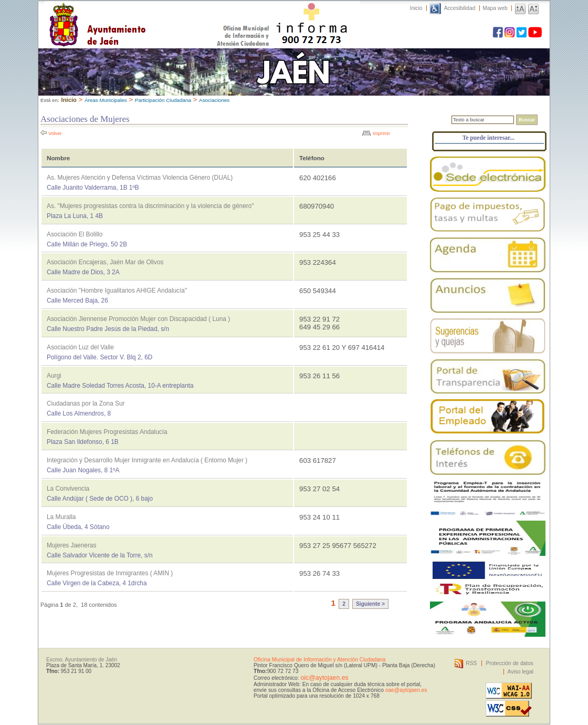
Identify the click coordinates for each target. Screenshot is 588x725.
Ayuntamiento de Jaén (143, 14)
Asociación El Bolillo (75, 234)
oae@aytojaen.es (406, 690)
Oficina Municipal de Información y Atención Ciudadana (319, 660)
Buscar (527, 120)
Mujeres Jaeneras (71, 545)
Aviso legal (521, 672)
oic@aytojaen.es (324, 678)
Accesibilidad (460, 8)
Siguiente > (370, 604)
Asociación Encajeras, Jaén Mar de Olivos (105, 262)
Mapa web (495, 8)
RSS (471, 663)
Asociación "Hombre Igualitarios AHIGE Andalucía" (117, 291)
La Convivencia (68, 489)
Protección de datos (510, 663)
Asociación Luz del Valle (80, 347)
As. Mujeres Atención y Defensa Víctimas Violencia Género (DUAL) (140, 178)
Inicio (416, 8)
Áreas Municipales (106, 100)
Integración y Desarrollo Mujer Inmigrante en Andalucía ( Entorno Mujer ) (147, 460)
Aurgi (54, 376)
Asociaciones (214, 100)
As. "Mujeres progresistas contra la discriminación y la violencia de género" (150, 206)
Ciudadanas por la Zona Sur (86, 403)
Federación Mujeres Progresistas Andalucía (107, 432)
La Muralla (61, 517)
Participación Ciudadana (163, 100)
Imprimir (381, 133)
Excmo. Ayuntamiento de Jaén (82, 660)
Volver (55, 133)
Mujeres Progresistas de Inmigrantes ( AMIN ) (110, 573)
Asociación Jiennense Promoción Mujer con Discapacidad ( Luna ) (138, 319)
